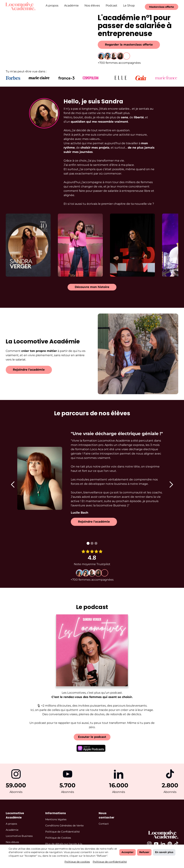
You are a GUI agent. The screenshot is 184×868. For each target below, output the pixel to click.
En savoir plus (164, 852)
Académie (71, 5)
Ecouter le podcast (92, 732)
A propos (52, 5)
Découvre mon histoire (92, 287)
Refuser (144, 852)
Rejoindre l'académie (25, 370)
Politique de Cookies (58, 838)
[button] (13, 485)
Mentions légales (56, 819)
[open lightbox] (28, 241)
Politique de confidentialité (110, 862)
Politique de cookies (77, 862)
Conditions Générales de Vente (64, 826)
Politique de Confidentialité (62, 832)
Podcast (111, 5)
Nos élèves (92, 5)
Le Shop (129, 5)
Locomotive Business (19, 836)
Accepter (127, 852)
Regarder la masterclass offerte (129, 45)
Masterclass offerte (162, 7)
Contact (104, 824)
